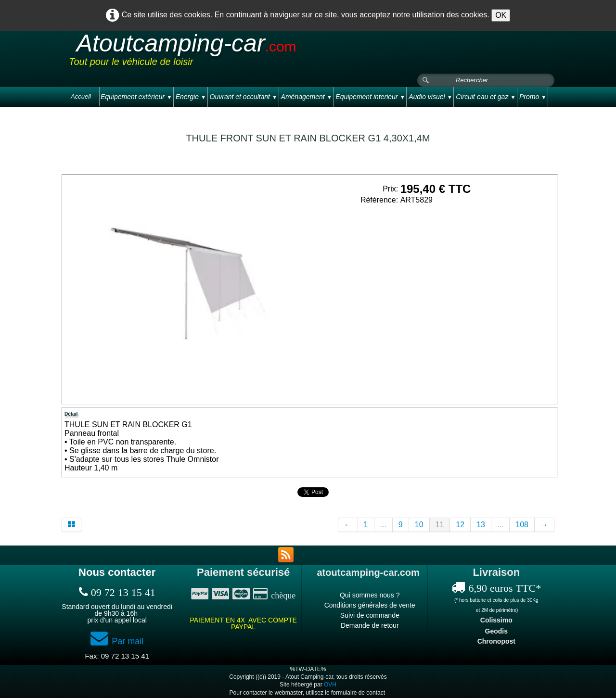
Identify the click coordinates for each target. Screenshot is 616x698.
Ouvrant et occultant (244, 97)
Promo (533, 97)
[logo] (251, 52)
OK (501, 15)
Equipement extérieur (136, 97)
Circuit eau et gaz (486, 97)
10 (419, 525)
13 (481, 525)
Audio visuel (430, 97)
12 (460, 525)
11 (440, 525)
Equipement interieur (370, 97)
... (383, 525)
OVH (330, 685)
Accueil (81, 96)
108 (522, 525)
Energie (191, 97)
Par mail (117, 641)
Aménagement (307, 97)
